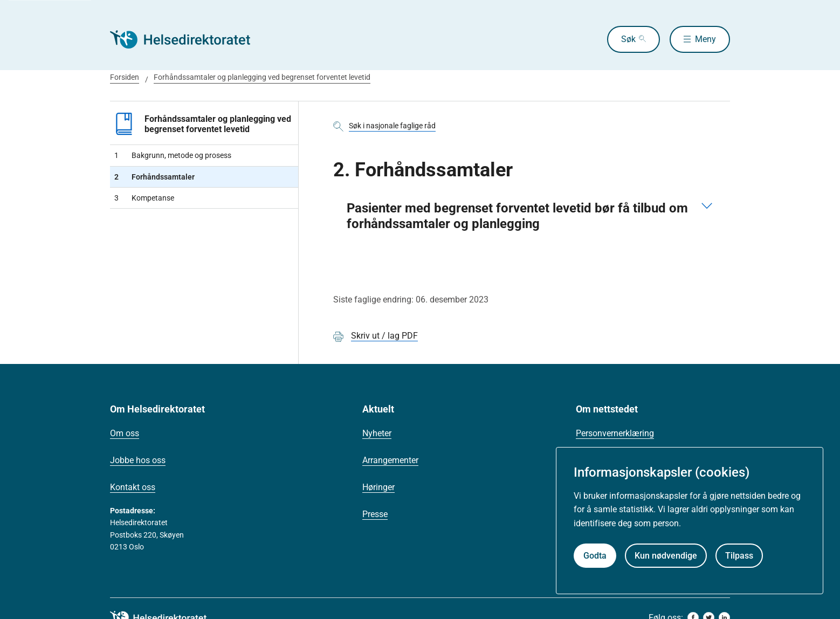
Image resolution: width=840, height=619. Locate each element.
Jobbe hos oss (138, 460)
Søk (628, 39)
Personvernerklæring (615, 433)
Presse (375, 514)
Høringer (378, 487)
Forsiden (125, 77)
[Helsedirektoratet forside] (188, 39)
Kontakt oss (133, 487)
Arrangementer (390, 460)
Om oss (125, 433)
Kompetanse (144, 198)
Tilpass (739, 556)
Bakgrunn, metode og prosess (173, 155)
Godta (595, 556)
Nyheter (377, 433)
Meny (705, 39)
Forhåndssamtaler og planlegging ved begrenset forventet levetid (262, 77)
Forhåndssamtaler (154, 177)
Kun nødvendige (666, 556)
